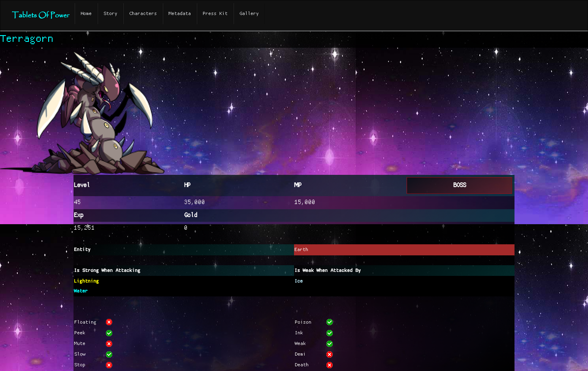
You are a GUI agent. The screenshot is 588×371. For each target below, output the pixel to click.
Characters (143, 14)
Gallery (249, 14)
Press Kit (215, 14)
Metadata (180, 14)
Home (86, 14)
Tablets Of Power (41, 16)
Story (110, 14)
